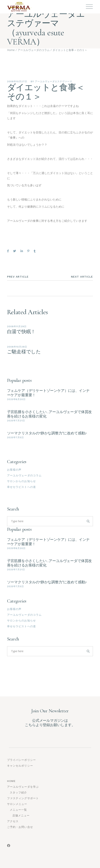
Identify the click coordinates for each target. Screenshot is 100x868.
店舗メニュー (21, 815)
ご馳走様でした (24, 352)
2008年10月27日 (17, 81)
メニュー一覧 (18, 810)
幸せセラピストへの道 (21, 487)
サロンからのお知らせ (21, 481)
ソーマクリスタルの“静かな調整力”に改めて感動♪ (47, 433)
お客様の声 (14, 470)
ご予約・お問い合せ (20, 827)
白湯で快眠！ (21, 332)
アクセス (13, 821)
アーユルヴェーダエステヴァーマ (53, 81)
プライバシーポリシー (21, 760)
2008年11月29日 (17, 326)
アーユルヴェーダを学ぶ (23, 787)
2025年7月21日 (16, 421)
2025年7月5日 (16, 437)
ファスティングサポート (23, 798)
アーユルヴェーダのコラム (24, 475)
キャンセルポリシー (20, 766)
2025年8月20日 (16, 399)
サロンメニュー (17, 804)
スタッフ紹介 (18, 792)
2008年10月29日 (17, 347)
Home (11, 781)
